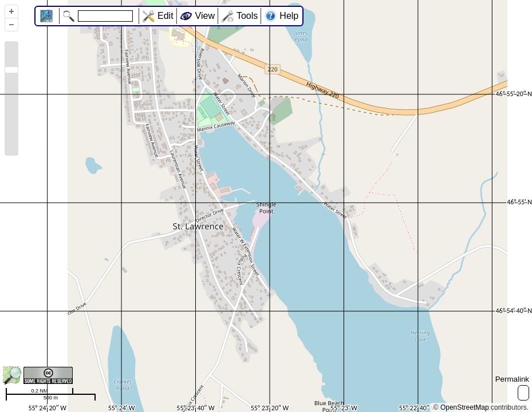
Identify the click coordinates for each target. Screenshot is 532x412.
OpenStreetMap (465, 407)
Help (289, 16)
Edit (165, 16)
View (205, 16)
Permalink (512, 379)
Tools (247, 16)
